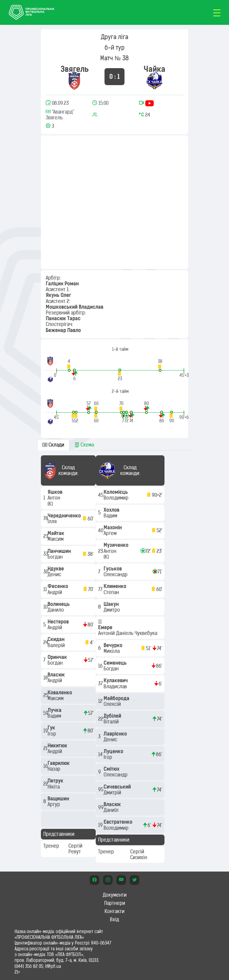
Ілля (53, 521)
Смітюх (112, 769)
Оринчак (58, 657)
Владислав (116, 686)
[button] (69, 365)
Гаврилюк (59, 763)
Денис (55, 574)
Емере (106, 627)
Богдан (56, 557)
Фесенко (58, 586)
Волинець (59, 604)
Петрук (56, 781)
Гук (52, 728)
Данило (56, 610)
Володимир (117, 498)
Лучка (55, 710)
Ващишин (59, 799)
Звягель (75, 69)
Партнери (115, 903)
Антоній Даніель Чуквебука (128, 633)
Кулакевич (116, 680)
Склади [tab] (53, 445)
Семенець (116, 663)
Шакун (112, 604)
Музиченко (117, 545)
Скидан (57, 639)
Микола (112, 651)
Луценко (114, 751)
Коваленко (60, 693)
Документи (115, 895)
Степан (112, 592)
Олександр (116, 574)
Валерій (57, 645)
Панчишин (60, 551)
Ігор (52, 734)
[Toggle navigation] (217, 12)
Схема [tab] (84, 445)
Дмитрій (113, 792)
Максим (56, 539)
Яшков (56, 492)
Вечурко (114, 645)
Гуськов (113, 569)
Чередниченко (65, 516)
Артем (111, 533)
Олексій (113, 704)
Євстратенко (119, 822)
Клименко (116, 586)
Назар (55, 769)
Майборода (117, 698)
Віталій (112, 722)
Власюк (57, 675)
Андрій (55, 592)
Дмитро (112, 610)
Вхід (114, 919)
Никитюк (58, 746)
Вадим (55, 716)
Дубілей (113, 716)
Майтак (56, 533)
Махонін (113, 527)
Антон (55, 498)
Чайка (154, 69)
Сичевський (118, 787)
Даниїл (112, 810)
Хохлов (112, 510)
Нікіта (54, 787)
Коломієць (116, 492)
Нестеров (59, 622)
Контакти (114, 911)
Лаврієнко (116, 734)
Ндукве (56, 569)
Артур (54, 804)
